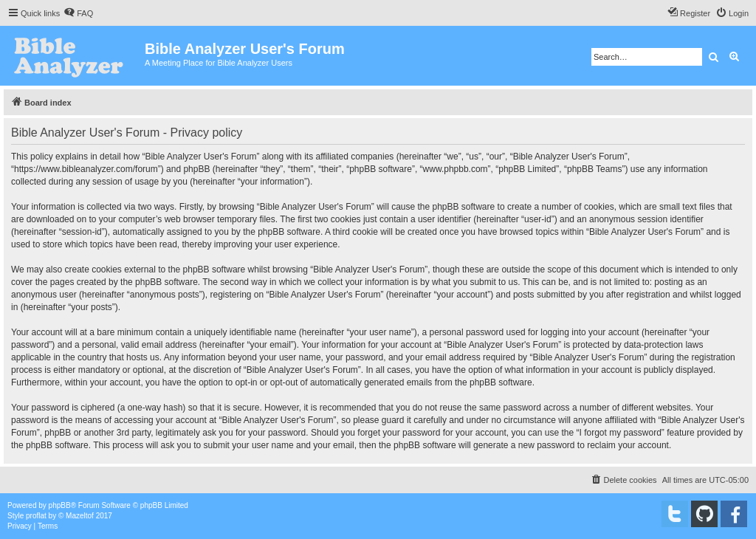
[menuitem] (78, 13)
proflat (36, 516)
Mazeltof (80, 516)
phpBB (60, 505)
